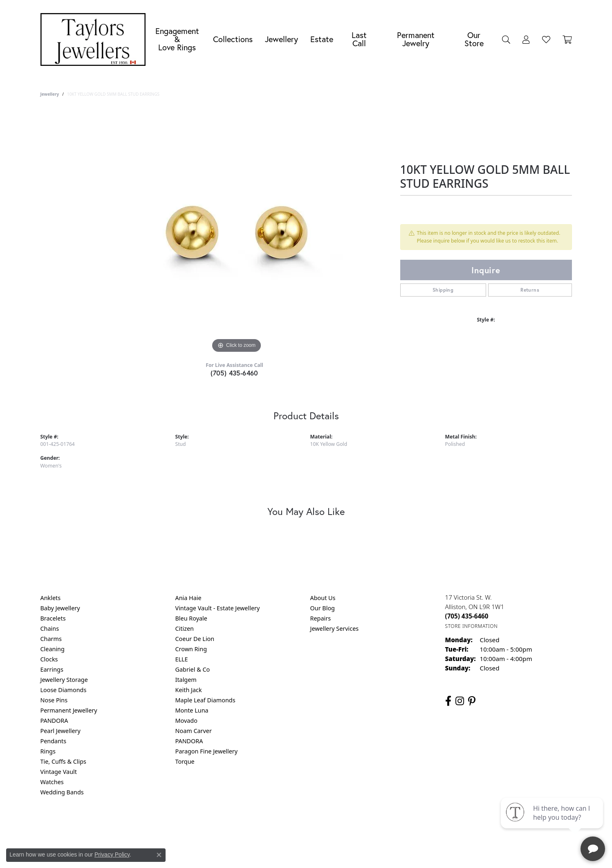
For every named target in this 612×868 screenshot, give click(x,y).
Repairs (321, 618)
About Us (323, 598)
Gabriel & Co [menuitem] (193, 669)
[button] (506, 39)
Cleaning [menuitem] (53, 649)
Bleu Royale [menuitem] (191, 618)
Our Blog (323, 608)
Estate (322, 39)
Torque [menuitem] (185, 761)
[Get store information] (472, 626)
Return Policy (225, 825)
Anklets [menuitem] (51, 598)
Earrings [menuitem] (52, 669)
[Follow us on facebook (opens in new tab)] (448, 701)
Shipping (443, 290)
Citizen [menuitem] (185, 629)
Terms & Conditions (314, 825)
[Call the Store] (467, 616)
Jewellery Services (335, 629)
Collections (233, 39)
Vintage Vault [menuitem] (59, 772)
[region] (237, 232)
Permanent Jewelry (416, 39)
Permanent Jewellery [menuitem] (69, 710)
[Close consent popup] (159, 855)
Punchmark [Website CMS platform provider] (321, 852)
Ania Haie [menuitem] (188, 598)
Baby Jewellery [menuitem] (60, 608)
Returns (530, 290)
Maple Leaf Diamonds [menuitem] (205, 700)
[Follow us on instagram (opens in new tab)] (460, 701)
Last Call (359, 39)
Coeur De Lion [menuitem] (195, 639)
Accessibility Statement (375, 825)
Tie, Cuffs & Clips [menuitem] (64, 761)
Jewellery (281, 39)
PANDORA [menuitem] (54, 721)
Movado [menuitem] (186, 721)
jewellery (50, 94)
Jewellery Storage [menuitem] (64, 680)
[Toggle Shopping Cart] (567, 39)
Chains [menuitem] (50, 629)
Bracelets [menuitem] (53, 618)
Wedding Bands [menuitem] (62, 792)
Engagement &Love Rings (177, 39)
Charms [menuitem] (51, 639)
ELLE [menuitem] (182, 659)
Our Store (474, 39)
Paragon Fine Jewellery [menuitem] (207, 751)
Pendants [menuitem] (54, 741)
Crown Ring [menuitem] (191, 649)
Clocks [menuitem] (49, 659)
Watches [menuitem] (52, 782)
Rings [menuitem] (48, 751)
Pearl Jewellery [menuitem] (61, 731)
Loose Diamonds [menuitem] (64, 690)
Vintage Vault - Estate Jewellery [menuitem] (218, 608)
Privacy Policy (266, 825)
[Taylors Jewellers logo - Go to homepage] (95, 39)
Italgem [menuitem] (186, 680)
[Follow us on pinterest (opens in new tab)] (472, 701)
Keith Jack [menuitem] (189, 690)
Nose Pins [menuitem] (54, 700)
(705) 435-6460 (234, 373)
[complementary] (553, 823)
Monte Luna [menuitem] (192, 710)
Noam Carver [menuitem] (194, 731)
